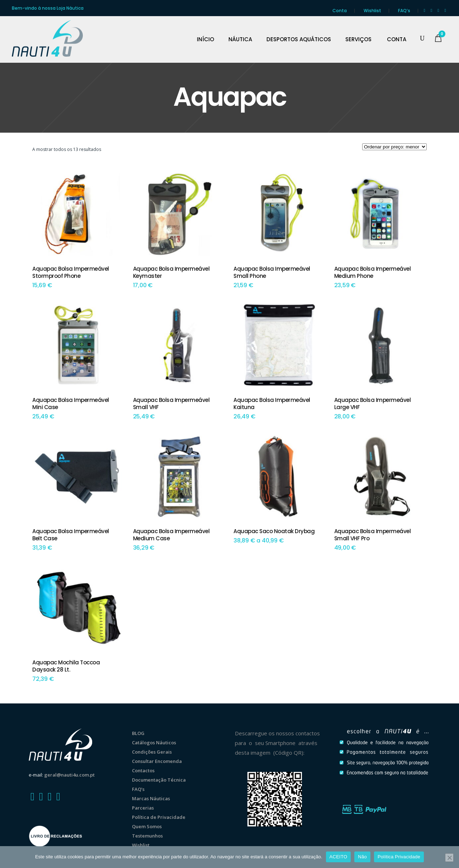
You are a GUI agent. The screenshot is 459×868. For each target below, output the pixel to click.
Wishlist (372, 11)
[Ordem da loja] (394, 147)
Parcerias (143, 808)
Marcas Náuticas (151, 798)
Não (362, 857)
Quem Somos (147, 826)
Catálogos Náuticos (154, 743)
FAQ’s (404, 11)
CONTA (397, 39)
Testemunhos (147, 836)
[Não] (449, 858)
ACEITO (339, 857)
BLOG (138, 733)
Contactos (143, 770)
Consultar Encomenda (157, 761)
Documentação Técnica (159, 780)
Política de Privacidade (159, 817)
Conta (340, 11)
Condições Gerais (152, 752)
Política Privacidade (399, 857)
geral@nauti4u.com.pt (69, 775)
